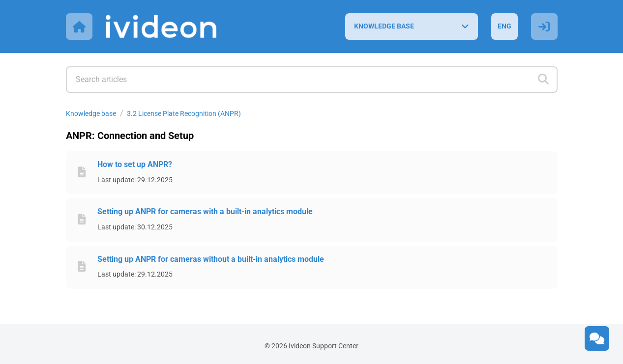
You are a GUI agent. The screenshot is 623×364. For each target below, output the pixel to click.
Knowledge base (94, 113)
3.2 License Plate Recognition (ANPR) (199, 113)
